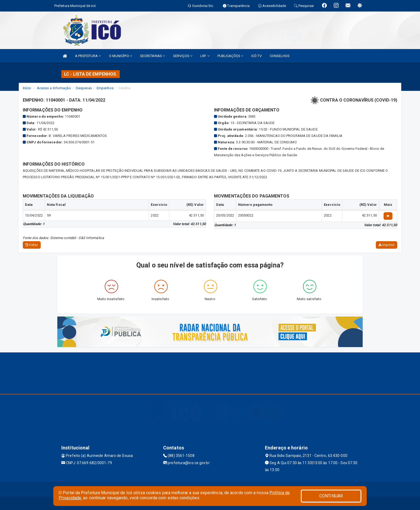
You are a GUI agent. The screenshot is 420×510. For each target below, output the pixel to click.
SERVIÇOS (183, 56)
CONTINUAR (331, 496)
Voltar (32, 245)
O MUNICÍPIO (121, 56)
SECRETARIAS (153, 56)
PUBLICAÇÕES (230, 56)
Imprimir (387, 245)
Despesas (84, 88)
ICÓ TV (256, 56)
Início (27, 88)
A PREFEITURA (88, 56)
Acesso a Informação (54, 88)
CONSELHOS (280, 56)
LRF (205, 56)
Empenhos (105, 88)
